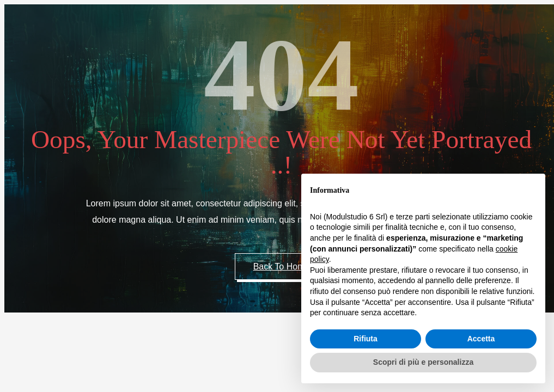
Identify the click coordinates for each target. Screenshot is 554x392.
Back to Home (282, 267)
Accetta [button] (481, 339)
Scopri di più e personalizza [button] (423, 362)
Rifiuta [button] (366, 339)
